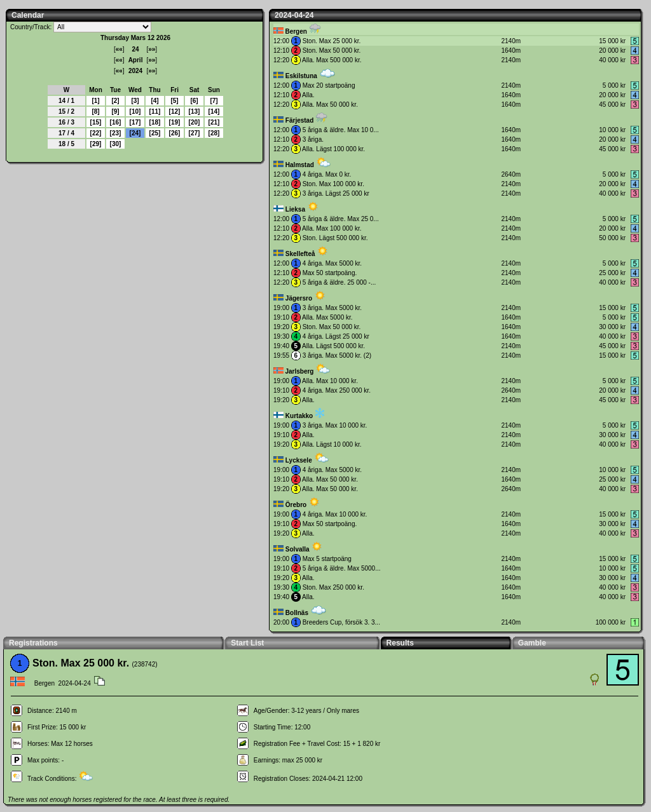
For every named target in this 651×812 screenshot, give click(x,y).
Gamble (532, 643)
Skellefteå (300, 254)
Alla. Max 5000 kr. (327, 317)
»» (152, 49)
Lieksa (295, 209)
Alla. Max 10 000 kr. (330, 381)
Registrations (33, 643)
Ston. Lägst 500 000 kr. (335, 238)
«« (119, 49)
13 (194, 112)
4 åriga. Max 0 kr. (327, 174)
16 (115, 122)
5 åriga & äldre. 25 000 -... (339, 282)
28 (214, 133)
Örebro (296, 505)
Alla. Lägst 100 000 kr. (333, 149)
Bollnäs (297, 613)
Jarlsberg (299, 371)
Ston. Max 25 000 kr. (332, 41)
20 (194, 122)
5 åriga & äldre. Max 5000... (342, 568)
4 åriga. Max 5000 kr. (332, 263)
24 (135, 133)
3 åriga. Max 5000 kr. (332, 308)
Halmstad (300, 165)
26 (175, 133)
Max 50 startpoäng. (330, 273)
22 (96, 133)
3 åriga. (313, 139)
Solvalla (298, 549)
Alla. (308, 95)
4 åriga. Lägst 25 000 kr (336, 336)
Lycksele (299, 460)
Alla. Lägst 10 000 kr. (332, 444)
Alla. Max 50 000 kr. (330, 105)
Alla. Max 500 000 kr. (332, 60)
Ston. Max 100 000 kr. (333, 184)
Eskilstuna (301, 76)
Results (400, 643)
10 (135, 112)
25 (155, 133)
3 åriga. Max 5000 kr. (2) (337, 355)
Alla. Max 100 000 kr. (332, 228)
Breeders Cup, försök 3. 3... (341, 622)
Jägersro (299, 298)
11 (155, 112)
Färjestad (299, 120)
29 (96, 144)
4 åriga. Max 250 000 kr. (337, 390)
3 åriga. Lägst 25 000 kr (336, 193)
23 (115, 133)
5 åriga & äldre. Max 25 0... (341, 219)
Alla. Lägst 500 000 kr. (333, 346)
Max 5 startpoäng (327, 559)
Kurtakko (299, 416)
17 (135, 122)
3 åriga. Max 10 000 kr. (335, 425)
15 (96, 122)
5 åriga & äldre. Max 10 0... (341, 130)
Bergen (296, 31)
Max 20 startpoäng (329, 85)
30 (115, 144)
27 (194, 133)
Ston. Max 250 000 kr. (333, 587)
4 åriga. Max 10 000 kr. (335, 514)
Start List (247, 643)
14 (214, 112)
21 (214, 122)
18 (155, 122)
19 (175, 122)
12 (175, 112)
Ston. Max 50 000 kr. (332, 51)
